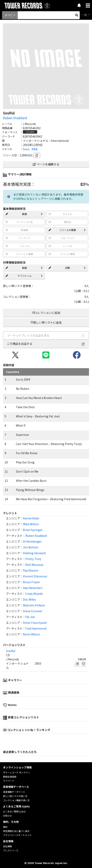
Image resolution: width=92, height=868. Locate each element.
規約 (5, 827)
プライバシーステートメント (17, 835)
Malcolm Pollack (34, 605)
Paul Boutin (31, 570)
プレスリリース (11, 850)
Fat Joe (30, 617)
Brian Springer (33, 530)
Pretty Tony (33, 559)
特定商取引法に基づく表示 (16, 831)
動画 (24, 268)
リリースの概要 (67, 230)
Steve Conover (33, 611)
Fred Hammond (36, 628)
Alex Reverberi (33, 588)
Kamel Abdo (31, 518)
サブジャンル (24, 276)
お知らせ (7, 816)
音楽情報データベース (14, 792)
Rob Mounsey (34, 565)
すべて (9, 15)
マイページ (9, 781)
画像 (24, 214)
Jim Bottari (31, 547)
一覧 (84, 15)
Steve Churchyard (35, 623)
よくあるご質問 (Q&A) (14, 811)
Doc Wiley (29, 599)
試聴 (67, 268)
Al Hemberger (32, 541)
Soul (26, 149)
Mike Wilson (31, 524)
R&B (35, 149)
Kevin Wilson (31, 634)
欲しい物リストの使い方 (15, 796)
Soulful (11, 651)
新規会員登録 (10, 777)
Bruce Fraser (31, 582)
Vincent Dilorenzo (35, 576)
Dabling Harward (34, 553)
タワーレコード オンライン (17, 772)
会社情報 (7, 846)
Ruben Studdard (15, 118)
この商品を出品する (46, 344)
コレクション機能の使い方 (16, 800)
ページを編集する (46, 164)
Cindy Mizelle (34, 594)
